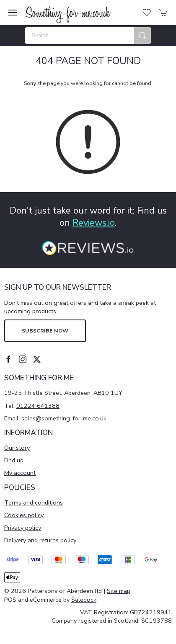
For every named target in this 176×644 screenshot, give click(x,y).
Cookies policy (24, 515)
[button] (13, 13)
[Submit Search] (142, 36)
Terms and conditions (34, 502)
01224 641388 (38, 406)
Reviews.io (94, 223)
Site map (119, 591)
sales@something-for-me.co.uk (64, 418)
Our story (17, 448)
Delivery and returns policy (40, 540)
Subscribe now (45, 331)
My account (20, 473)
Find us (14, 460)
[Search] (88, 36)
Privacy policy (23, 528)
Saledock (84, 600)
